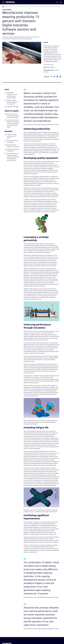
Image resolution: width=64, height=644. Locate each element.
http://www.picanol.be (49, 64)
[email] (60, 77)
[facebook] (54, 77)
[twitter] (51, 77)
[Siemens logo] (10, 2)
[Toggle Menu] (3, 2)
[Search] (57, 2)
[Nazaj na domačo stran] (3, 7)
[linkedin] (57, 77)
